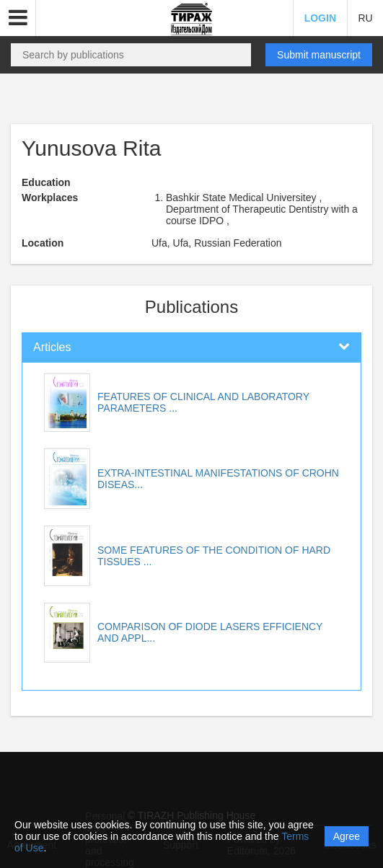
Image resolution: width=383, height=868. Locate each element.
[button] (18, 18)
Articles (52, 347)
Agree (347, 836)
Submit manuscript (319, 55)
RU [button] (365, 18)
